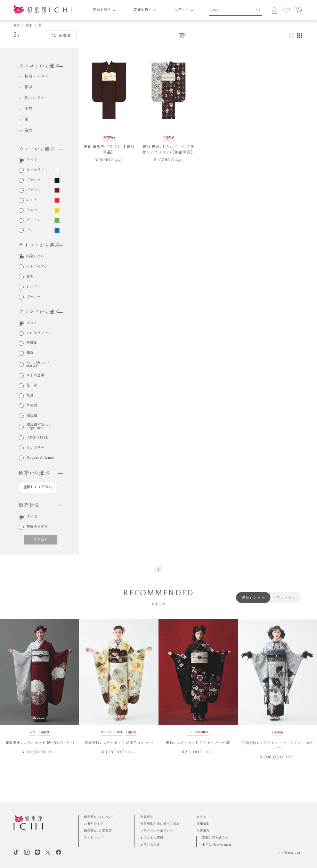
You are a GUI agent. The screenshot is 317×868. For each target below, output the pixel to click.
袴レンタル (35, 98)
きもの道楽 (35, 376)
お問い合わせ (150, 845)
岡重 (30, 353)
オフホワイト (37, 170)
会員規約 (147, 817)
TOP (17, 26)
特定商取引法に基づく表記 (160, 824)
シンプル (34, 287)
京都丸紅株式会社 (215, 838)
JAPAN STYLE (37, 438)
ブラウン (34, 190)
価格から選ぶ (41, 473)
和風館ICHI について (99, 817)
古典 (30, 277)
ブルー (32, 230)
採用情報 (203, 824)
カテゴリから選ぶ (41, 66)
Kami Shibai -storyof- (38, 365)
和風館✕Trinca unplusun (39, 427)
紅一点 (32, 386)
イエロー (34, 211)
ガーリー (34, 297)
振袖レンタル (37, 76)
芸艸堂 (32, 343)
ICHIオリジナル (39, 334)
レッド (32, 200)
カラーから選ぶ (41, 149)
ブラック (34, 180)
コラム (201, 817)
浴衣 (29, 131)
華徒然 (32, 406)
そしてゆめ (35, 448)
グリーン (34, 220)
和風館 (32, 416)
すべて (32, 160)
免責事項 (203, 831)
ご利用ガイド (94, 824)
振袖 (29, 26)
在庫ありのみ (37, 527)
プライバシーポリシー (157, 831)
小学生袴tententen (217, 845)
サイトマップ (94, 838)
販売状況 (41, 506)
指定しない (35, 257)
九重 (30, 396)
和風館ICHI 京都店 (98, 831)
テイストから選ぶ (41, 245)
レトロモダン (37, 267)
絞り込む (41, 539)
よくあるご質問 (152, 838)
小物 (29, 109)
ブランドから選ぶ (41, 312)
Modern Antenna (40, 458)
